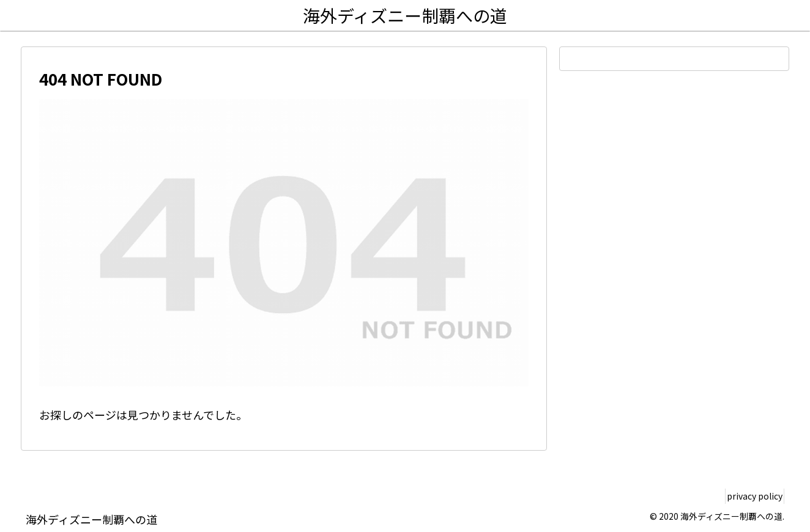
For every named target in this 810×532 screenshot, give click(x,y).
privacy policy (750, 496)
